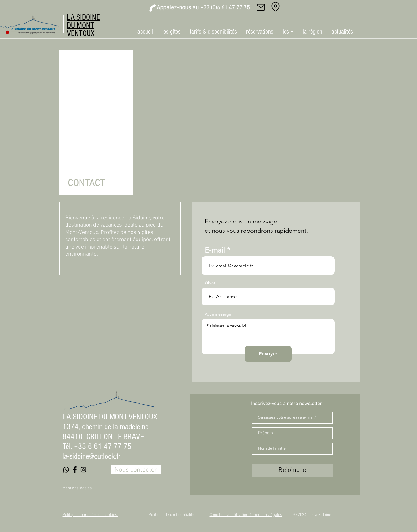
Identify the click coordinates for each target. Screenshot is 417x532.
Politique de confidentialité (172, 515)
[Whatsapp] (66, 470)
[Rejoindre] (292, 470)
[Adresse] (276, 7)
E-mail (215, 250)
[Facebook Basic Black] (75, 470)
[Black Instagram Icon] (83, 470)
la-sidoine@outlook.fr (91, 456)
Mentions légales (77, 488)
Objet (210, 283)
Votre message (218, 314)
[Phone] (153, 8)
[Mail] (261, 7)
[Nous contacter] (136, 470)
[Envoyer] (268, 354)
